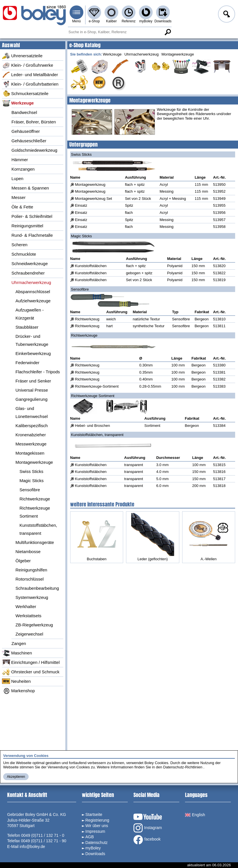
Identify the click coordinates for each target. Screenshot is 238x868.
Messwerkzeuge (31, 444)
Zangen (19, 643)
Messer (18, 197)
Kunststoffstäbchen (91, 266)
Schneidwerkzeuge (30, 264)
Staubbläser (27, 327)
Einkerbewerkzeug (33, 353)
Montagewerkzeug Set (94, 199)
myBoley (146, 21)
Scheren (19, 245)
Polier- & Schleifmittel (32, 216)
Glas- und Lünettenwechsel (32, 412)
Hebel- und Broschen (93, 426)
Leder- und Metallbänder (30, 75)
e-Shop (94, 21)
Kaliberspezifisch (32, 426)
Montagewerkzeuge (34, 462)
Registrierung (97, 820)
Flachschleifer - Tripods (38, 372)
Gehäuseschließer (29, 141)
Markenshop (18, 691)
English (195, 815)
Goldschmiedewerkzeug (34, 150)
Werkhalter (26, 606)
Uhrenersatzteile (22, 56)
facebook (147, 840)
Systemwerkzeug (32, 597)
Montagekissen (30, 453)
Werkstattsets (28, 616)
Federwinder (27, 363)
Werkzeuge (18, 103)
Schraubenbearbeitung (37, 588)
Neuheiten (16, 681)
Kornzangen (23, 169)
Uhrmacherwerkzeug (31, 282)
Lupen (17, 178)
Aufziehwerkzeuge (33, 301)
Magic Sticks (32, 481)
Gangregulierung (32, 399)
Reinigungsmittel (27, 226)
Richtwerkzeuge (35, 499)
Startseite (94, 814)
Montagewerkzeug (90, 185)
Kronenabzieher (31, 435)
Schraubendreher (28, 273)
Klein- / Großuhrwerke (28, 65)
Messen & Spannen (30, 188)
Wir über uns (97, 826)
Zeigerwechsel (29, 634)
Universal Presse (32, 390)
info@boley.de (33, 847)
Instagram (148, 828)
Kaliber (111, 21)
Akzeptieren (16, 777)
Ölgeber (23, 561)
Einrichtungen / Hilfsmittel (31, 662)
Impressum (95, 831)
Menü (76, 21)
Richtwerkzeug (87, 319)
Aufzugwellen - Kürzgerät (29, 314)
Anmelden (226, 15)
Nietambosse (28, 552)
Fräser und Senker (33, 381)
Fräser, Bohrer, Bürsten (34, 122)
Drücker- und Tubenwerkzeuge (32, 340)
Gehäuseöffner (26, 131)
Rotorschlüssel (29, 579)
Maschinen (17, 653)
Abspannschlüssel (33, 292)
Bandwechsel (24, 112)
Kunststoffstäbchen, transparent (38, 529)
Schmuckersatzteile (25, 94)
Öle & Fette (22, 207)
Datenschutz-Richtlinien (183, 767)
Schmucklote (24, 254)
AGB (90, 837)
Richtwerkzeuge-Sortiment (97, 386)
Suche (168, 32)
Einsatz (81, 205)
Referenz (129, 21)
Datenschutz (97, 843)
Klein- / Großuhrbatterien (30, 84)
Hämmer (20, 160)
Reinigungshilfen (31, 570)
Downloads (163, 21)
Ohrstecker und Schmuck (31, 672)
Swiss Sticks (31, 471)
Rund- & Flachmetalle (32, 235)
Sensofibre (30, 490)
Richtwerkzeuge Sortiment (35, 512)
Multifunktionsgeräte (35, 542)
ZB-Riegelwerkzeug (34, 625)
